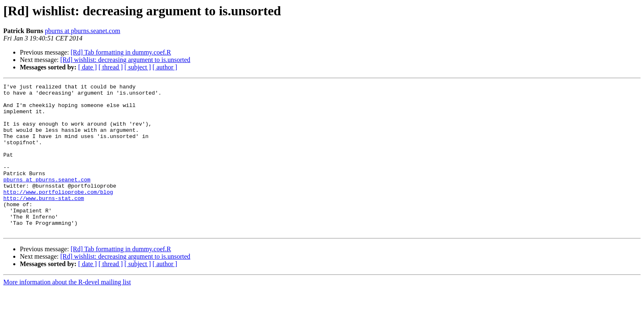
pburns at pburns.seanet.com (82, 31)
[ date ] (87, 67)
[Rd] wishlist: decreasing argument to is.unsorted (125, 60)
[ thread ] (111, 67)
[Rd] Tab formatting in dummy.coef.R (121, 52)
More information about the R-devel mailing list (67, 312)
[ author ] (165, 67)
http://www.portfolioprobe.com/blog (58, 214)
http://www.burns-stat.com (44, 221)
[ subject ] (138, 67)
